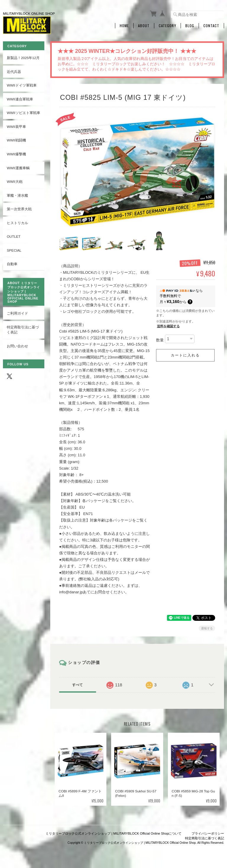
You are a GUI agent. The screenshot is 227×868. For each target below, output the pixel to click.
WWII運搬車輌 (18, 168)
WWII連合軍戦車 (20, 99)
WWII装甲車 (16, 127)
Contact (211, 26)
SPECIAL (14, 250)
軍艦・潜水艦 (17, 195)
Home (124, 26)
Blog (190, 26)
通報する (207, 627)
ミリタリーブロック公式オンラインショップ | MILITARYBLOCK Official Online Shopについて (113, 833)
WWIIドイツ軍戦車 (22, 85)
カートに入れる (185, 355)
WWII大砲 (15, 181)
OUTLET (14, 236)
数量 (160, 339)
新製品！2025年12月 (23, 58)
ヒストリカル (17, 223)
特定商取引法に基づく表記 (23, 330)
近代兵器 (14, 72)
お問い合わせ (17, 346)
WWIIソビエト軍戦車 (23, 113)
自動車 (12, 264)
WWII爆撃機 (16, 154)
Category (167, 26)
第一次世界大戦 (19, 209)
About (144, 26)
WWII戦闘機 (16, 140)
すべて (77, 684)
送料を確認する (168, 325)
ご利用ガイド (17, 313)
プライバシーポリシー (208, 833)
